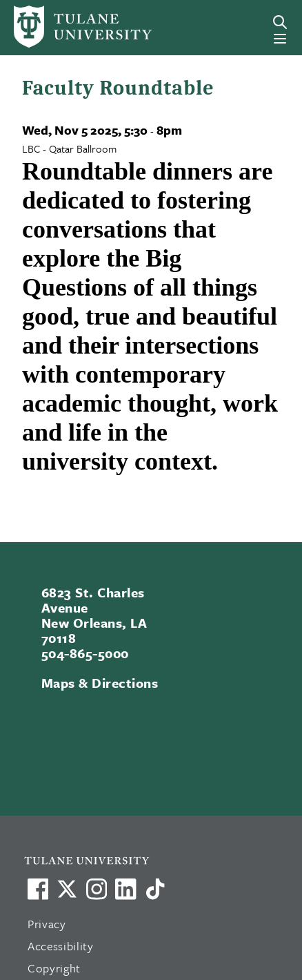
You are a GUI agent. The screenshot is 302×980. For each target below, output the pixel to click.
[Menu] (280, 39)
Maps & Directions (100, 683)
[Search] (280, 22)
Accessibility (61, 946)
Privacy (47, 924)
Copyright (54, 968)
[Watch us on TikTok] (155, 889)
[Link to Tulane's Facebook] (97, 889)
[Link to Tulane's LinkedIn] (125, 889)
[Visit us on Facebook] (38, 889)
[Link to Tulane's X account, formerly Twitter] (67, 889)
